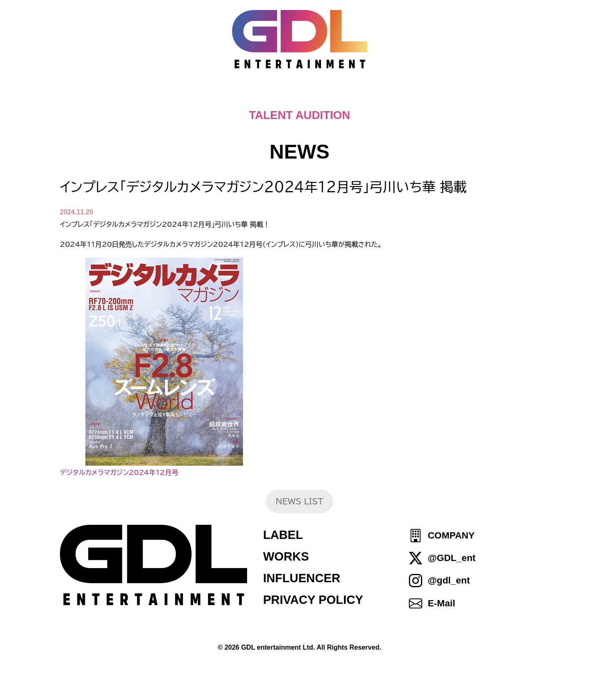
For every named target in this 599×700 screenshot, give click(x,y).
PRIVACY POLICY (313, 600)
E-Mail (441, 603)
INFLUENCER (302, 578)
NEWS (249, 96)
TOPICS (194, 96)
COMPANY (451, 535)
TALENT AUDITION (299, 115)
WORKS (286, 556)
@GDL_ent (452, 558)
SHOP (462, 96)
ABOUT (303, 96)
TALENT (362, 96)
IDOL (415, 96)
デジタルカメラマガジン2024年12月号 (119, 472)
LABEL (283, 535)
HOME (138, 96)
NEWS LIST (300, 501)
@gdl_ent (449, 581)
